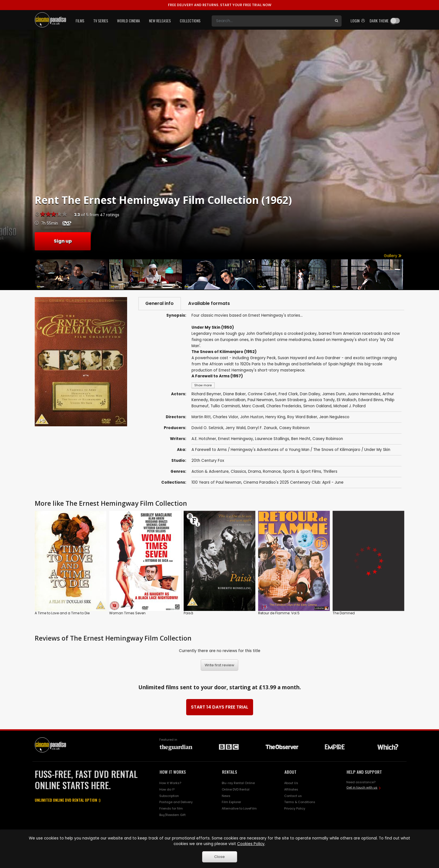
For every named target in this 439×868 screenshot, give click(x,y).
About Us (291, 783)
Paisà (188, 613)
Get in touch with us (362, 787)
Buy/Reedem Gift (172, 815)
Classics (238, 472)
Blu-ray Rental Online (238, 783)
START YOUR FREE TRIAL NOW (220, 5)
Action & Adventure (210, 472)
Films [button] (80, 21)
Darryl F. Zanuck (262, 428)
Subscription (169, 796)
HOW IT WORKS (173, 772)
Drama (254, 472)
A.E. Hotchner (204, 439)
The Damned (344, 613)
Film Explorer (231, 802)
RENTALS (230, 772)
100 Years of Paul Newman (216, 483)
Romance (272, 472)
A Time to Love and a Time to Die (62, 613)
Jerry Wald (235, 428)
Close (219, 857)
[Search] (272, 21)
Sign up (63, 241)
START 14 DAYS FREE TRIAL (220, 707)
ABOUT (290, 772)
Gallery (393, 256)
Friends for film (171, 808)
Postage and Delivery (176, 802)
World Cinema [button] (129, 21)
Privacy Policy (295, 808)
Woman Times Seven (127, 613)
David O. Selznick (207, 428)
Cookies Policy (251, 844)
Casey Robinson (294, 428)
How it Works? (170, 783)
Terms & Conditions (300, 802)
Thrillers (330, 472)
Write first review (219, 665)
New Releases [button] (160, 21)
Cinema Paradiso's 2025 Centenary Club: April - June (293, 483)
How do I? (167, 789)
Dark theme (379, 21)
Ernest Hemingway (236, 439)
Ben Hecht (301, 439)
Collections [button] (190, 21)
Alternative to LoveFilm (239, 808)
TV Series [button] (101, 21)
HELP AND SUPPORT (364, 772)
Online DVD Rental (236, 789)
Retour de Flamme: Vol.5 (279, 613)
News (226, 796)
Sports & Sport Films (302, 472)
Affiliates (291, 789)
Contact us (293, 796)
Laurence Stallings (272, 439)
